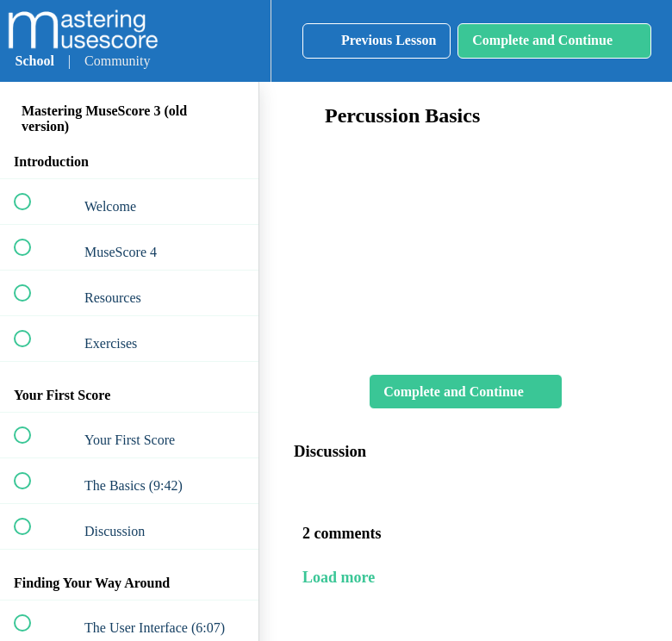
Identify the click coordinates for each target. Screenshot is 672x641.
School (35, 61)
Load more (339, 577)
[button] (186, 41)
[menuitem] (239, 41)
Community (117, 61)
